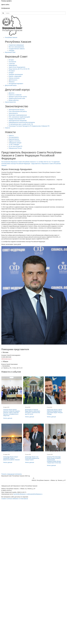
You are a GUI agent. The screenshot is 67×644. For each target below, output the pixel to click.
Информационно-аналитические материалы (22, 122)
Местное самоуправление (16, 47)
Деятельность (13, 80)
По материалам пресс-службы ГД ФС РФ (21, 124)
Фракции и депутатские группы (18, 97)
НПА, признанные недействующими (19, 117)
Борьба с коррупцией (15, 76)
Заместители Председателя (17, 67)
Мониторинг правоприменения (18, 115)
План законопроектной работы (18, 111)
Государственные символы (17, 49)
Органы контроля (14, 78)
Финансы (12, 82)
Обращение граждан (15, 143)
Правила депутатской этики (17, 98)
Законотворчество (10, 102)
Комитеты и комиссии (15, 95)
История (11, 60)
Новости (7, 128)
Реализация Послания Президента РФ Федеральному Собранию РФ (29, 126)
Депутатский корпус (11, 85)
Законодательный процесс (17, 110)
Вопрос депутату (14, 100)
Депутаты (11, 93)
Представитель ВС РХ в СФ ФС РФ (19, 69)
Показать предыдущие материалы (12, 474)
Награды (12, 50)
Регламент (12, 71)
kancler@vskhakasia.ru (20, 494)
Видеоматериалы (14, 139)
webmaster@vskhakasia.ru (35, 494)
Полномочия (12, 62)
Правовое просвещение (16, 74)
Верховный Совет (10, 52)
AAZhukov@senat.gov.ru (6, 359)
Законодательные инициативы (18, 121)
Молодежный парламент (16, 84)
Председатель (13, 65)
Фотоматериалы (14, 137)
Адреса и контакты (15, 141)
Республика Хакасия (11, 37)
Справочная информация (16, 45)
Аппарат (11, 73)
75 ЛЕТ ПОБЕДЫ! (14, 145)
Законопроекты (13, 113)
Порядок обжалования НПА (17, 119)
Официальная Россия (15, 148)
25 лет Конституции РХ (15, 146)
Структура (12, 64)
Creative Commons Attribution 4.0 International (15, 499)
